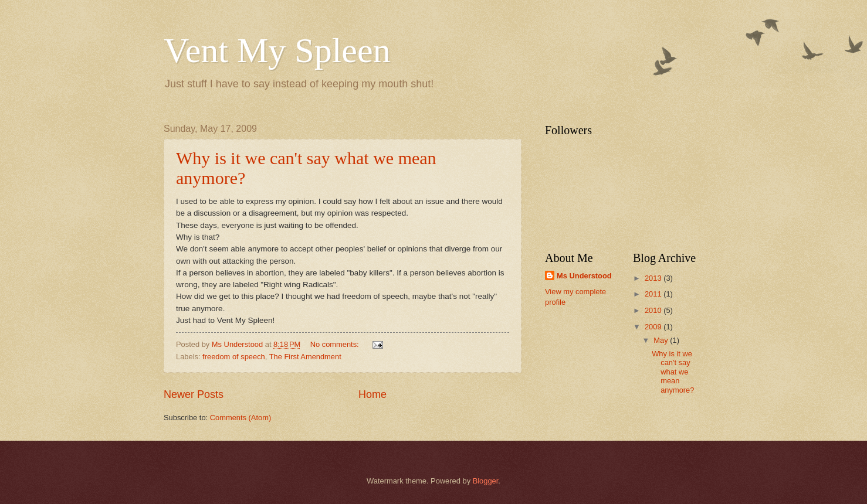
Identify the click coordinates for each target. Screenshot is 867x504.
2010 (654, 310)
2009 (654, 327)
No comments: (336, 344)
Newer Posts (194, 394)
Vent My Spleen (277, 50)
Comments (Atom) (241, 418)
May (662, 340)
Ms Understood (584, 276)
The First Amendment (305, 357)
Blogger (486, 481)
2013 (654, 278)
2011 (654, 294)
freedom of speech (234, 357)
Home (372, 394)
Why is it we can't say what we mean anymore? (673, 372)
